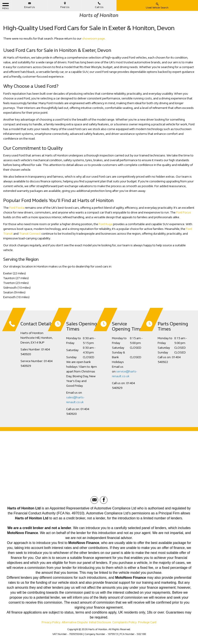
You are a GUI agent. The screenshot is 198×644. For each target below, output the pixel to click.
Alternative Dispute (75, 622)
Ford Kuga (106, 224)
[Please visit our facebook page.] (104, 500)
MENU (5, 6)
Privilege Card (147, 622)
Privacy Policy (51, 622)
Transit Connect (30, 234)
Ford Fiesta (17, 208)
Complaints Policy (125, 622)
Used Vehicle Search (157, 6)
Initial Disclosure (100, 622)
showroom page (93, 39)
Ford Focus (184, 212)
